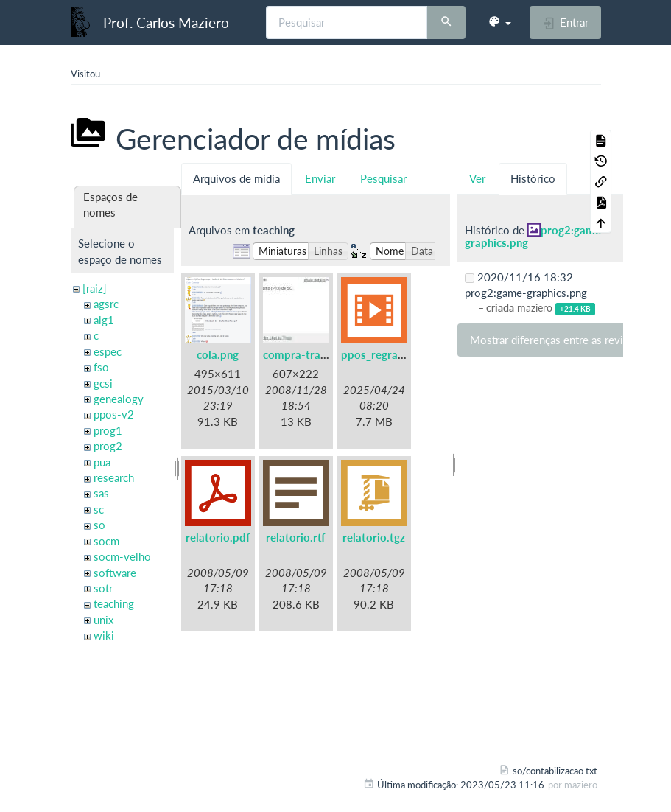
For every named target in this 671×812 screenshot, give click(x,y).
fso (101, 367)
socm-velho (122, 556)
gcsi (103, 383)
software (115, 573)
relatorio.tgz (374, 537)
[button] (499, 22)
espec (108, 351)
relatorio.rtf (296, 537)
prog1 (108, 430)
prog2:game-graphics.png (535, 236)
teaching (114, 603)
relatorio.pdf (218, 537)
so (99, 525)
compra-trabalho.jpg (315, 354)
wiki (104, 635)
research (114, 477)
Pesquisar (383, 178)
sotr (103, 588)
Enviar (320, 178)
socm (106, 541)
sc (99, 509)
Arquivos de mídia (236, 178)
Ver (477, 178)
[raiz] (95, 288)
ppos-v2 (114, 414)
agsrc (106, 304)
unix (103, 620)
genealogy (119, 399)
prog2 (108, 446)
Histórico (533, 178)
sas (101, 493)
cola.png (218, 354)
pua (102, 462)
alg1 (104, 320)
